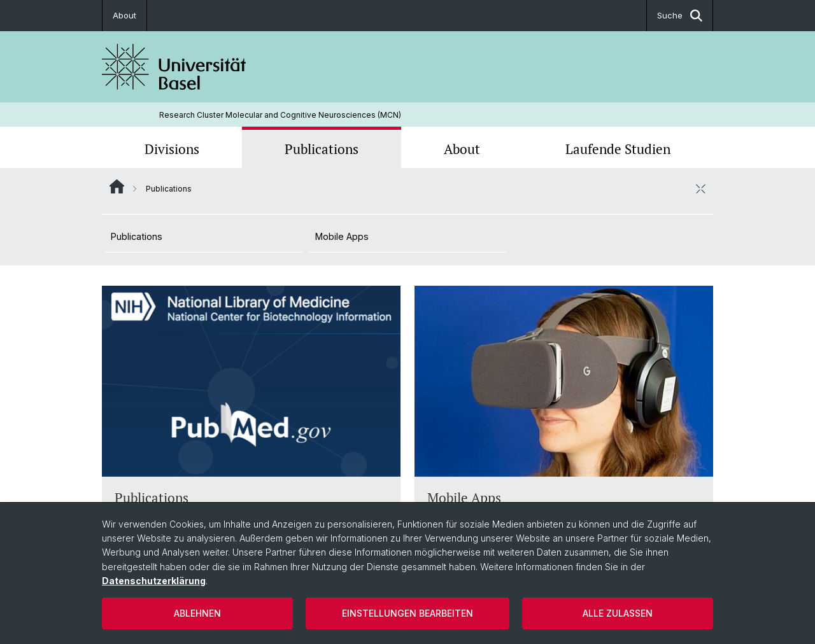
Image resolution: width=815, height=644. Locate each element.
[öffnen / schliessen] (700, 188)
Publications (322, 149)
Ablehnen (197, 613)
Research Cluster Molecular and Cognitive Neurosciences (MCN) (280, 115)
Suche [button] (680, 16)
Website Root (117, 186)
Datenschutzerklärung (154, 581)
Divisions (172, 149)
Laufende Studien (618, 149)
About (124, 15)
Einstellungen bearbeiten (407, 613)
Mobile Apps (342, 236)
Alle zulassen (618, 613)
